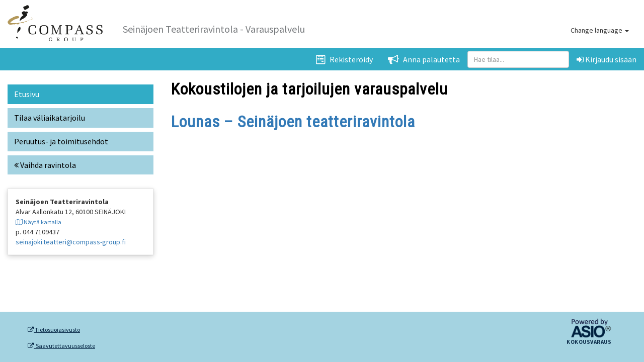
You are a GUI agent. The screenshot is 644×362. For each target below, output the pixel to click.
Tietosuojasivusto (54, 330)
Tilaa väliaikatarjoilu (50, 118)
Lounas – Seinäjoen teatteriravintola (293, 122)
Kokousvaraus (589, 342)
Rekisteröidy (344, 59)
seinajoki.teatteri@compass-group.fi (71, 242)
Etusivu (27, 94)
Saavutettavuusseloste (61, 346)
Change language (600, 30)
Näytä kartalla (38, 222)
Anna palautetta (424, 59)
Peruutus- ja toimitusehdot (61, 141)
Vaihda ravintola (45, 165)
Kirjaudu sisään (607, 59)
